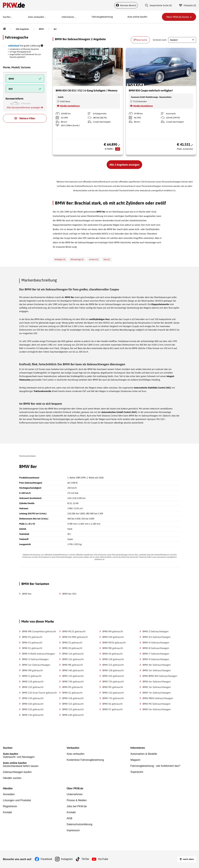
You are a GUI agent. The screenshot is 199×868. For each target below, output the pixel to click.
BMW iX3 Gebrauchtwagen (157, 637)
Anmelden (9, 794)
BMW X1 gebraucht (32, 648)
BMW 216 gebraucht (73, 659)
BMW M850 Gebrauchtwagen (158, 698)
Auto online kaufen (137, 17)
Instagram (67, 859)
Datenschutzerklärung (79, 824)
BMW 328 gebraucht (113, 670)
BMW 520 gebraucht (33, 709)
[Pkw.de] (4, 29)
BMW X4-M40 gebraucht (75, 637)
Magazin (135, 760)
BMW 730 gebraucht (113, 698)
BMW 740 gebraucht (73, 681)
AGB (69, 818)
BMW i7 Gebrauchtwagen (156, 654)
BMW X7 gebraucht (112, 709)
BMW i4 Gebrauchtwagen (156, 659)
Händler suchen (12, 778)
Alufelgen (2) (60, 259)
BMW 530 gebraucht (33, 715)
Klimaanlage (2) (77, 259)
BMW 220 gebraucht (113, 693)
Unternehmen (75, 794)
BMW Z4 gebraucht (72, 648)
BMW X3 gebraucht (32, 643)
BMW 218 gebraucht (113, 659)
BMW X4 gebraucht (112, 654)
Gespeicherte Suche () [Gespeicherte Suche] (158, 5)
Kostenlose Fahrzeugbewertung (85, 760)
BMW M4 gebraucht (113, 631)
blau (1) (107, 259)
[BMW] (41, 29)
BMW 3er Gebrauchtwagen (157, 687)
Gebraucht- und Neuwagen (35, 755)
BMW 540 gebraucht (113, 637)
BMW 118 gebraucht (33, 681)
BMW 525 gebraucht (73, 704)
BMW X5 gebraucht (32, 637)
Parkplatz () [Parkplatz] (188, 5)
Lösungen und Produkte (17, 800)
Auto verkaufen (76, 754)
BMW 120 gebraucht (33, 687)
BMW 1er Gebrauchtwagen (36, 665)
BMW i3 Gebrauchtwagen (35, 659)
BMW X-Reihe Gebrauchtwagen (39, 654)
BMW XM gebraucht (32, 670)
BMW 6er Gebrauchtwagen (157, 681)
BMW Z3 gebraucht (72, 643)
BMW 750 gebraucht (113, 681)
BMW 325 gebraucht (113, 665)
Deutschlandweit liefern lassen (35, 764)
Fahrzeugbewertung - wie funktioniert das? (155, 766)
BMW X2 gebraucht (72, 693)
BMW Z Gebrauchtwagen (156, 631)
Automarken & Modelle (144, 754)
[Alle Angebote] (22, 29)
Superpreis (137, 772)
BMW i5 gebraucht (32, 676)
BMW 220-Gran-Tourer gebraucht (39, 693)
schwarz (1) (94, 259)
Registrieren (10, 806)
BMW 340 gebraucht (73, 670)
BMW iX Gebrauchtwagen (156, 643)
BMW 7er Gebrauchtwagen (157, 693)
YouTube (103, 859)
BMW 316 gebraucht (73, 654)
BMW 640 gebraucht (73, 715)
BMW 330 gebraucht (33, 698)
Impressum (73, 830)
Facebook (46, 859)
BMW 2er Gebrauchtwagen (157, 670)
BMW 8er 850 (69, 594)
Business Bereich (126, 5)
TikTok (85, 859)
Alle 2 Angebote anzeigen (124, 165)
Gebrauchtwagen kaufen (17, 772)
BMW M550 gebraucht (114, 643)
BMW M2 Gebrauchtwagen (157, 704)
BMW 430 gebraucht (113, 676)
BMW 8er (27, 594)
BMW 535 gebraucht (73, 709)
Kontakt (7, 812)
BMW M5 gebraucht (113, 687)
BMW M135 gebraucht (74, 631)
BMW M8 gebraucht (113, 648)
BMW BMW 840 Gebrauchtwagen (160, 676)
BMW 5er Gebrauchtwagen (157, 709)
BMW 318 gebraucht (73, 698)
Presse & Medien (77, 800)
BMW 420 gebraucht (33, 704)
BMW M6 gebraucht (73, 665)
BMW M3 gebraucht (73, 687)
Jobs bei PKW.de (77, 806)
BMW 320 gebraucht (73, 676)
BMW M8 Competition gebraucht (39, 631)
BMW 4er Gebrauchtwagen (157, 665)
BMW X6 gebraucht (112, 704)
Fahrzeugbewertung (102, 17)
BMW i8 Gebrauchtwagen (156, 648)
